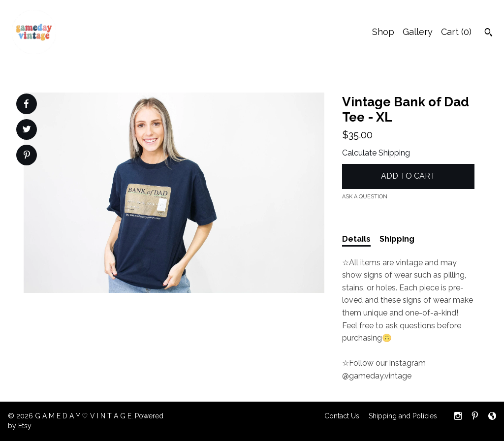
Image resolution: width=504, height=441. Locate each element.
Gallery (418, 32)
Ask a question (365, 197)
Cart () (456, 32)
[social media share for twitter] (27, 130)
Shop (383, 32)
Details (356, 239)
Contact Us (342, 416)
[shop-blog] (492, 417)
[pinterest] (475, 417)
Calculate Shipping (376, 153)
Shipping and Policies (403, 416)
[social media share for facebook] (26, 104)
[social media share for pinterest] (27, 156)
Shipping (397, 239)
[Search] (488, 33)
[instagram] (458, 417)
